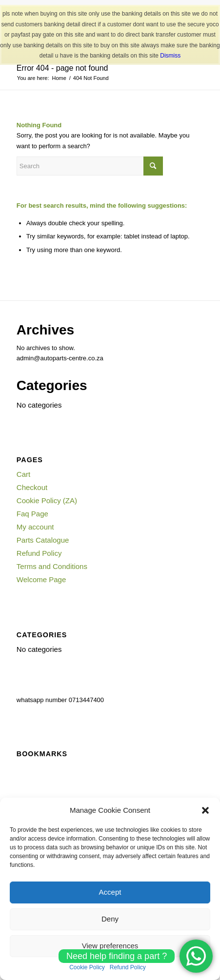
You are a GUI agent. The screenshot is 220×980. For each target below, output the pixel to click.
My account (35, 527)
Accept (110, 892)
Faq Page (32, 514)
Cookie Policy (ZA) (47, 500)
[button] (205, 810)
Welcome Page (41, 579)
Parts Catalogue (43, 540)
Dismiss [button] (170, 56)
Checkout (32, 487)
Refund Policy (39, 553)
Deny (110, 919)
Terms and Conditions (52, 566)
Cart (23, 474)
